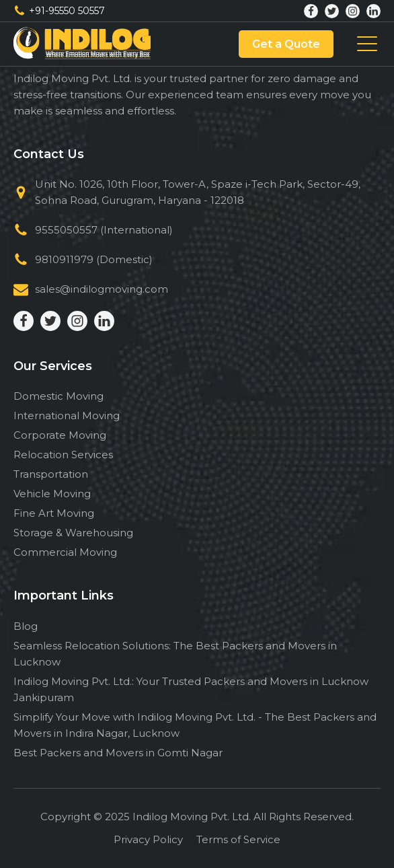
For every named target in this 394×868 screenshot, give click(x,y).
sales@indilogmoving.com (102, 289)
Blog (26, 626)
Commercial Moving (65, 552)
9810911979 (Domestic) (94, 259)
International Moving (67, 415)
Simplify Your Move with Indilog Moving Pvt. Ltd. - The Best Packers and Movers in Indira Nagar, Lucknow (195, 725)
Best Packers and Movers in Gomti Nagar (118, 753)
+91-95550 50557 (67, 11)
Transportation (51, 474)
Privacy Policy (148, 839)
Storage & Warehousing (73, 533)
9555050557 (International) (104, 230)
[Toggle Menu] (367, 44)
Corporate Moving (60, 435)
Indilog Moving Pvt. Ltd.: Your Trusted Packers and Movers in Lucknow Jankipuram (191, 689)
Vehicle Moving (52, 494)
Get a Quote (286, 44)
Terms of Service (238, 839)
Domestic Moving (58, 396)
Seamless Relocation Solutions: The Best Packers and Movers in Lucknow (175, 654)
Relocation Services (63, 455)
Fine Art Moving (54, 513)
